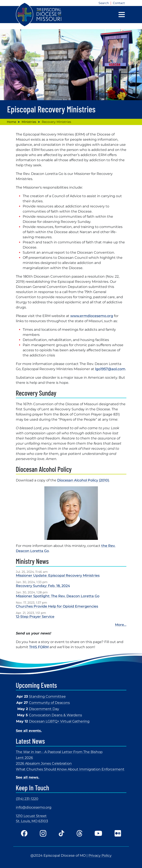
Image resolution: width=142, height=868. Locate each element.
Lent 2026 (24, 758)
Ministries (29, 122)
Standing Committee (47, 696)
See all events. (29, 731)
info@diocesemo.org (34, 807)
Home (11, 122)
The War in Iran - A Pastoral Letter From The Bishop (59, 752)
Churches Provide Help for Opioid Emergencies (57, 606)
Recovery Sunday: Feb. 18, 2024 (43, 586)
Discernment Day (44, 709)
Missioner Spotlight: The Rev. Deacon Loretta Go (58, 596)
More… (121, 625)
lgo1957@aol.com (110, 369)
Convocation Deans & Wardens (55, 715)
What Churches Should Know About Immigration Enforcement (70, 769)
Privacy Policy (100, 855)
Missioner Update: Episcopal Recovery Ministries (58, 575)
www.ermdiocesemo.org (92, 316)
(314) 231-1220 (27, 799)
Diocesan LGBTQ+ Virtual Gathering (59, 721)
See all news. (28, 777)
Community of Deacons (49, 703)
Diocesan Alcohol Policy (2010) (83, 480)
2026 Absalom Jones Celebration (44, 763)
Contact (119, 3)
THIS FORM (39, 647)
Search (104, 3)
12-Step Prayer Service (35, 617)
